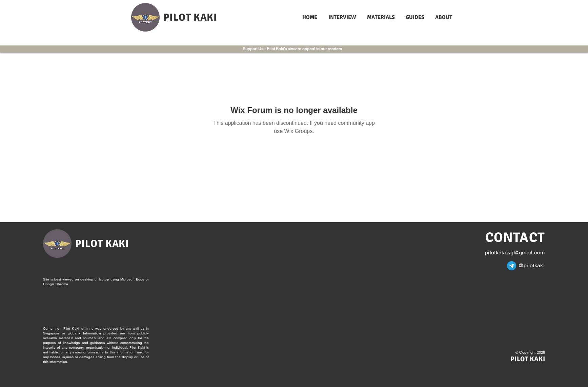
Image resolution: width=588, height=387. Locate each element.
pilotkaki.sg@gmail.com (515, 253)
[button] (343, 17)
